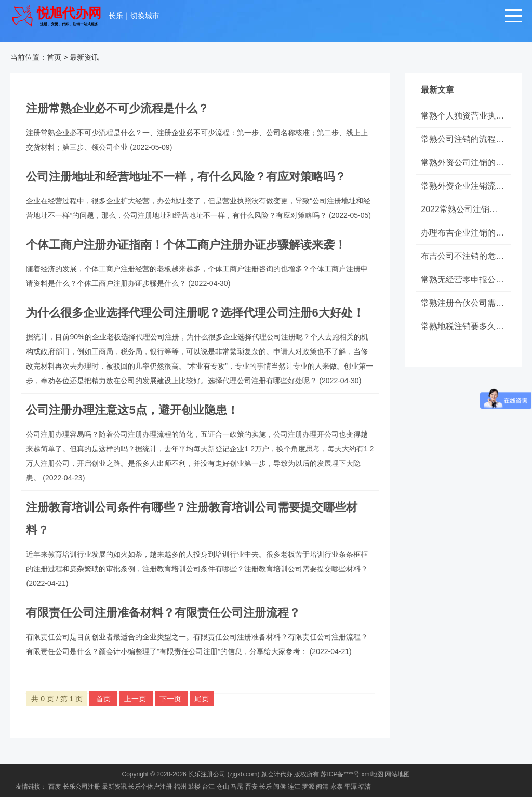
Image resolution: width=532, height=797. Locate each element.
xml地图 (372, 774)
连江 (294, 787)
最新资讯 (84, 57)
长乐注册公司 (207, 774)
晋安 (251, 787)
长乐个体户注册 (150, 787)
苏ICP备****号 (340, 774)
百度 (55, 787)
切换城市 (145, 16)
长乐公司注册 (82, 787)
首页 (54, 57)
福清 (365, 787)
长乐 (116, 16)
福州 (180, 787)
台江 (208, 787)
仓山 (223, 787)
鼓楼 (194, 787)
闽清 (322, 787)
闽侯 (280, 787)
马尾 (237, 787)
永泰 (337, 787)
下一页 (171, 699)
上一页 (136, 699)
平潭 (351, 787)
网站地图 (397, 774)
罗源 (308, 787)
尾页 (202, 699)
